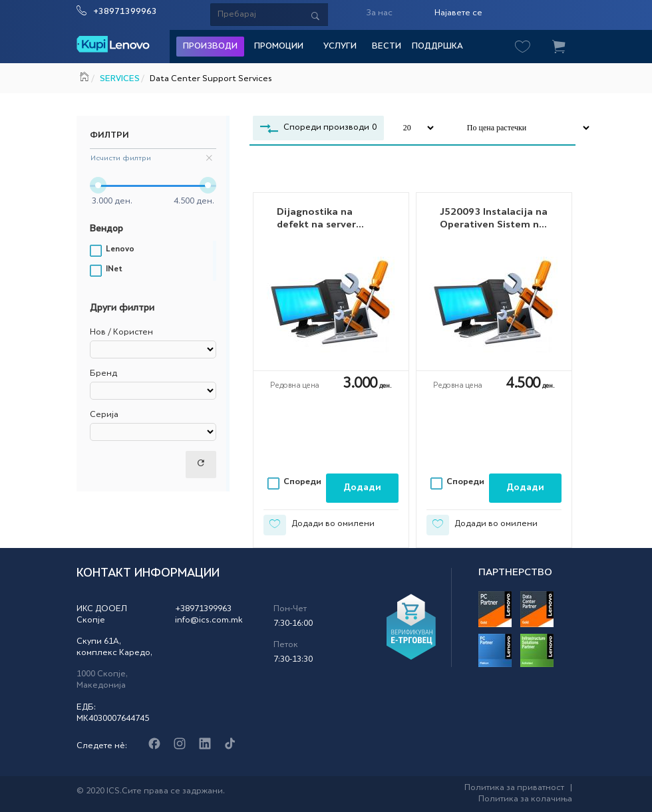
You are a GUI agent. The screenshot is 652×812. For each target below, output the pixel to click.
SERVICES (119, 79)
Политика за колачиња (525, 799)
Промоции (279, 47)
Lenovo (120, 250)
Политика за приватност (514, 788)
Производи (210, 47)
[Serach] (289, 15)
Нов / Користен (121, 333)
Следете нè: (102, 746)
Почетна (85, 75)
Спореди (302, 482)
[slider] (98, 185)
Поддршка (437, 47)
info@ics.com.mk (209, 620)
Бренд (103, 374)
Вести (387, 47)
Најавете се (458, 13)
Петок (286, 645)
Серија (104, 415)
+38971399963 (125, 12)
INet (114, 270)
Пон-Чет (290, 609)
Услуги (340, 47)
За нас (379, 13)
